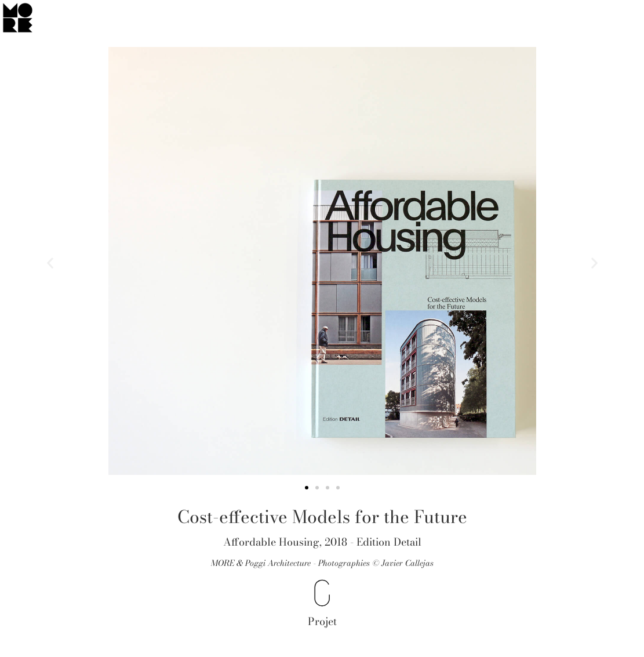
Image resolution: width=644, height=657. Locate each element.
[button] (50, 263)
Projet (322, 621)
